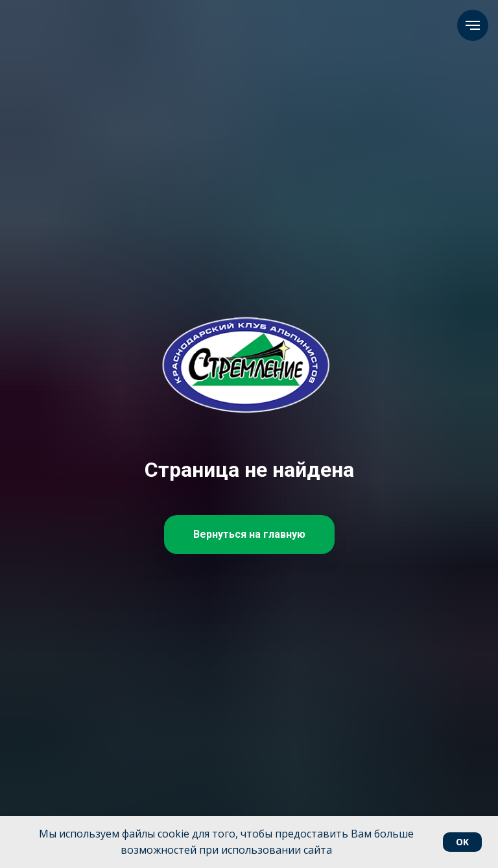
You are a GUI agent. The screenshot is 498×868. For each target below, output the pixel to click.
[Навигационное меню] (473, 25)
